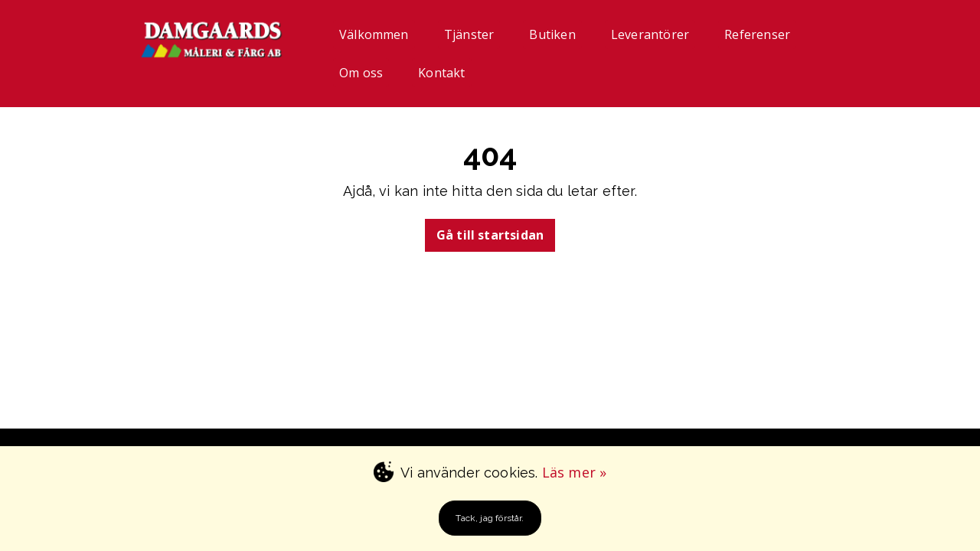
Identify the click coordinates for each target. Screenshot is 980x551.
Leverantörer (650, 34)
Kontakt (441, 73)
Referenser (757, 34)
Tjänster (469, 34)
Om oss (361, 73)
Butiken (552, 34)
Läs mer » (575, 472)
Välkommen (374, 34)
